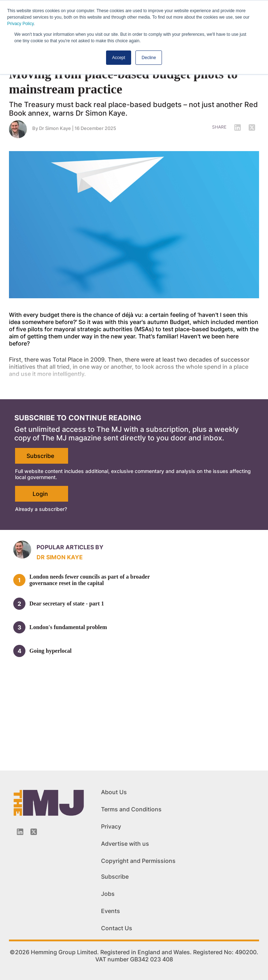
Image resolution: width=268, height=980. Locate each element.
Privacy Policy (20, 24)
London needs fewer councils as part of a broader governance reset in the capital (90, 580)
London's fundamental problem (68, 627)
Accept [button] (119, 58)
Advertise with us (125, 844)
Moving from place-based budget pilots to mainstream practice (123, 82)
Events (111, 911)
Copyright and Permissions (138, 861)
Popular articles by (70, 547)
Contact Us (117, 928)
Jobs (108, 894)
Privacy (111, 826)
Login (40, 494)
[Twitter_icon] (34, 832)
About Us (114, 792)
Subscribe (40, 456)
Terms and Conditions (131, 809)
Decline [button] (149, 58)
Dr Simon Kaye (55, 128)
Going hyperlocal (51, 651)
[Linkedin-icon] (20, 832)
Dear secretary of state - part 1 (67, 604)
